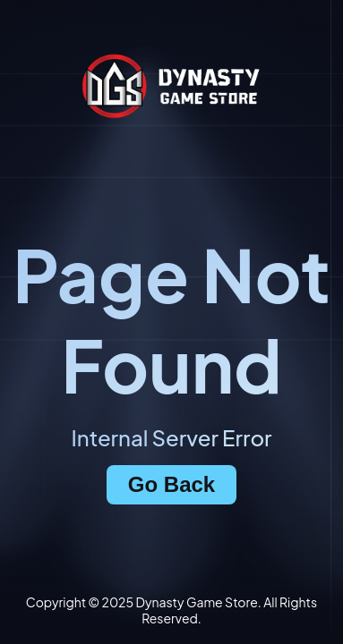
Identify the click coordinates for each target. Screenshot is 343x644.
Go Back (171, 484)
